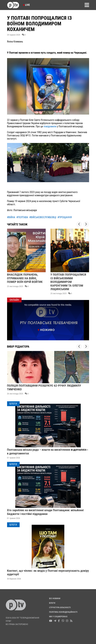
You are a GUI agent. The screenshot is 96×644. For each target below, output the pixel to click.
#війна (11, 217)
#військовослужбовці (43, 217)
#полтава (22, 217)
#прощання (65, 217)
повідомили (50, 126)
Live (26, 5)
